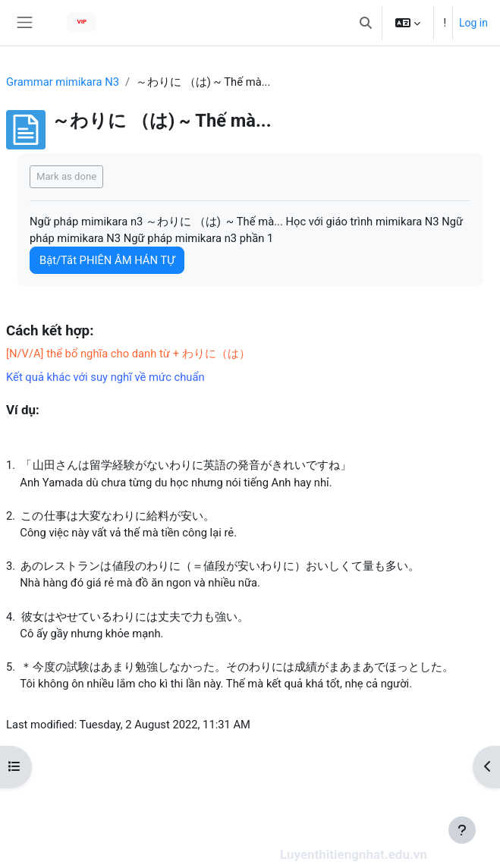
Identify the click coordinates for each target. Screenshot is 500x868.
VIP (82, 22)
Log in (473, 23)
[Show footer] (462, 830)
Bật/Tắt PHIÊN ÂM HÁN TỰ (107, 260)
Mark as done (66, 176)
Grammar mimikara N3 (63, 82)
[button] (366, 23)
